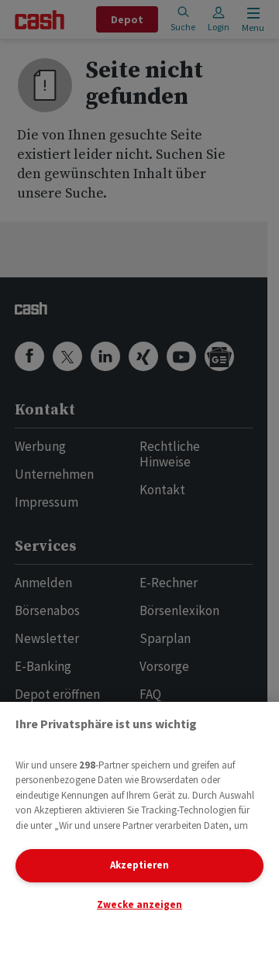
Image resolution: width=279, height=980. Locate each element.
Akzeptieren (139, 865)
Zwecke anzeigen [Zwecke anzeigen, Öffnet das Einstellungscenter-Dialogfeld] (139, 904)
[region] (139, 841)
